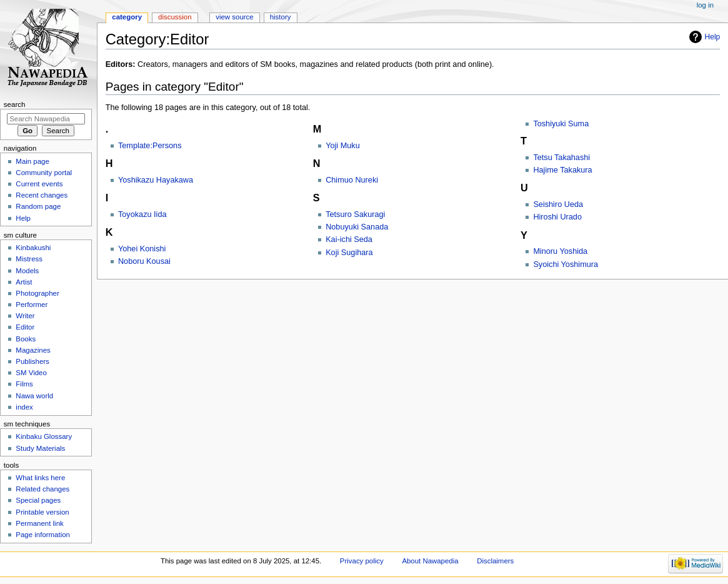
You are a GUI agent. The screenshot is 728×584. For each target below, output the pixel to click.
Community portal (44, 173)
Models (27, 271)
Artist (24, 282)
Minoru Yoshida (560, 251)
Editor (25, 327)
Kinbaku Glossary (44, 436)
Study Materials (40, 448)
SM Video (31, 373)
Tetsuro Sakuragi (355, 214)
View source (234, 17)
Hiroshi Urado (557, 217)
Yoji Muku (343, 146)
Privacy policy (362, 561)
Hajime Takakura (562, 170)
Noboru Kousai (144, 261)
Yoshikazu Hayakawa (156, 180)
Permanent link (39, 523)
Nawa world (34, 396)
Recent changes (42, 195)
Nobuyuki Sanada (357, 227)
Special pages (38, 500)
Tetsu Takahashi (561, 158)
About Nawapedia (430, 561)
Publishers (32, 361)
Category (127, 17)
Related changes (42, 489)
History (281, 17)
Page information (43, 535)
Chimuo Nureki (352, 180)
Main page (32, 161)
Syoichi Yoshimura (566, 264)
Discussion (175, 17)
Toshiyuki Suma (561, 124)
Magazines (33, 350)
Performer (32, 305)
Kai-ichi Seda (349, 239)
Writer (25, 316)
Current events (39, 184)
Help (713, 37)
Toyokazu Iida (142, 214)
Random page (38, 206)
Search (15, 104)
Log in (705, 5)
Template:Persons (150, 146)
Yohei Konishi (142, 249)
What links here (40, 478)
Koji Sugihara (349, 253)
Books (26, 339)
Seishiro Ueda (558, 204)
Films (24, 384)
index (24, 407)
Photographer (37, 293)
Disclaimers (495, 561)
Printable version (42, 512)
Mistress (29, 259)
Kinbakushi (33, 248)
